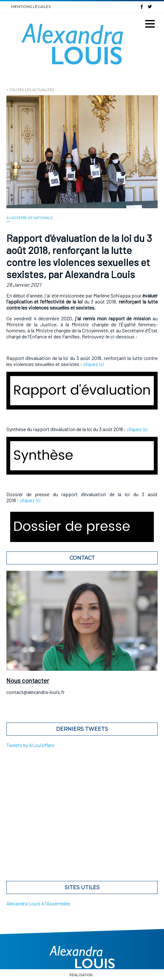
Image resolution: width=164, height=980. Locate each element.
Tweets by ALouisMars (30, 745)
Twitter (150, 6)
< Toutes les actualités (30, 90)
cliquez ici (94, 364)
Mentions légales (31, 7)
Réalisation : (82, 975)
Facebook (142, 6)
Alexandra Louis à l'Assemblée (38, 903)
